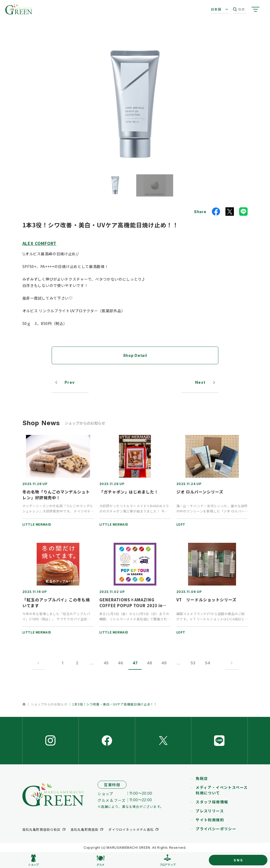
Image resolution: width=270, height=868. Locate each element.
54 (208, 663)
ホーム (24, 704)
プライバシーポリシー (216, 829)
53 (193, 663)
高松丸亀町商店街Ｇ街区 (42, 829)
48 (150, 663)
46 (120, 663)
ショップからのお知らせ (49, 704)
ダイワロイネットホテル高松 (131, 829)
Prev (70, 382)
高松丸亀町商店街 (85, 829)
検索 (239, 9)
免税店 (202, 778)
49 (164, 663)
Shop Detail (135, 355)
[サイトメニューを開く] (255, 9)
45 (106, 663)
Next (200, 382)
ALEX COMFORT (40, 243)
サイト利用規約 (210, 820)
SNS (238, 860)
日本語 (216, 9)
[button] (115, 185)
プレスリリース (210, 811)
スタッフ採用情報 (212, 802)
